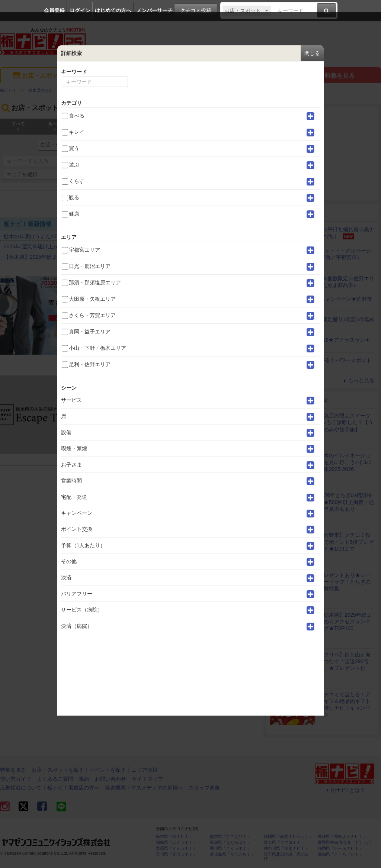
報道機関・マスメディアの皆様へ (144, 788)
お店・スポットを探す (46, 76)
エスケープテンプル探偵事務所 (135, 381)
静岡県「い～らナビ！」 (340, 848)
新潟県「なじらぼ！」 (230, 843)
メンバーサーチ (154, 10)
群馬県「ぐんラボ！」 (176, 848)
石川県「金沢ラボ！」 (176, 854)
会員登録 (54, 10)
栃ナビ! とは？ (345, 790)
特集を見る (334, 76)
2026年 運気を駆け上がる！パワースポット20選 (60, 246)
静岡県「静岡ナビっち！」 (288, 837)
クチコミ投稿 (196, 10)
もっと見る (238, 224)
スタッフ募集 (204, 788)
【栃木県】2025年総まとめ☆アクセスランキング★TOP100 (74, 257)
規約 (84, 779)
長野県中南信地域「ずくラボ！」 (348, 843)
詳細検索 (193, 174)
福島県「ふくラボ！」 (176, 843)
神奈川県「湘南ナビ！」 (286, 848)
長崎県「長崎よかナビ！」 (342, 837)
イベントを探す (142, 76)
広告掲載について (21, 788)
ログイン (80, 10)
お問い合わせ (111, 779)
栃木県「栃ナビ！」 (174, 837)
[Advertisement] (322, 153)
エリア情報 (238, 76)
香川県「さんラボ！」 (230, 848)
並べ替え (244, 201)
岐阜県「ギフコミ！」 (284, 843)
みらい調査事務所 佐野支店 (132, 281)
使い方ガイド (16, 779)
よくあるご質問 (55, 779)
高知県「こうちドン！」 (340, 854)
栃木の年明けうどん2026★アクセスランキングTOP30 (67, 236)
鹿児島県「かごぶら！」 (232, 854)
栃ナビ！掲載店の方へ (73, 788)
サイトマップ (147, 779)
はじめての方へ (113, 10)
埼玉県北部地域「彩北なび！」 (286, 856)
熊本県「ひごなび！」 (230, 837)
